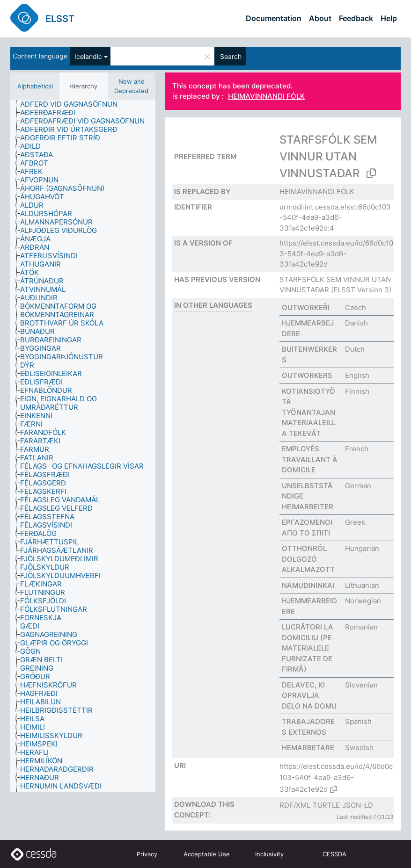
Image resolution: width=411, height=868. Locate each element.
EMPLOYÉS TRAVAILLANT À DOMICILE (310, 459)
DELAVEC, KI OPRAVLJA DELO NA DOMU (309, 695)
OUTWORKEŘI (306, 307)
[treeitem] (73, 104)
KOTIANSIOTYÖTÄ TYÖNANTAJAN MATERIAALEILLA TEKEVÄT (309, 412)
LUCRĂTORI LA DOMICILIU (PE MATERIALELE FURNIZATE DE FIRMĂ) (308, 648)
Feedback (356, 18)
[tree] (83, 446)
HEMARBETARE (308, 748)
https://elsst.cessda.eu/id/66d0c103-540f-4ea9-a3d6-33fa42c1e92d (336, 253)
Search (231, 56)
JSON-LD (358, 805)
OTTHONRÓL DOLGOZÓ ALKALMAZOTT (308, 559)
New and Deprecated (131, 86)
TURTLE (326, 805)
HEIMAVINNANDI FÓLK (266, 97)
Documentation (274, 18)
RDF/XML (295, 805)
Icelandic (88, 56)
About (320, 18)
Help (389, 18)
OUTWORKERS (307, 375)
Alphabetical (35, 86)
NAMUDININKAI (308, 585)
